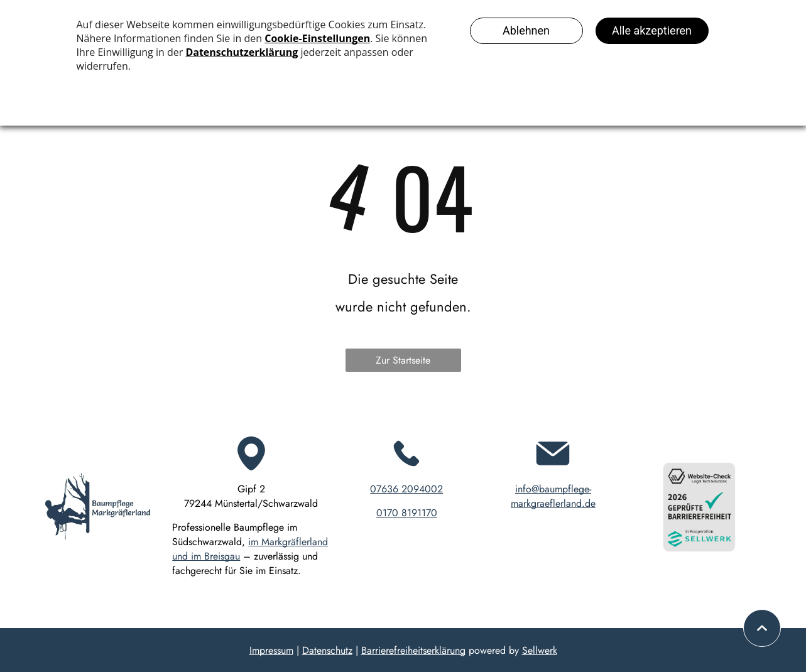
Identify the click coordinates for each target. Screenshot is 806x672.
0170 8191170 (407, 513)
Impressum (271, 650)
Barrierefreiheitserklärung (413, 650)
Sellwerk (540, 650)
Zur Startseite (403, 360)
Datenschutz (327, 650)
